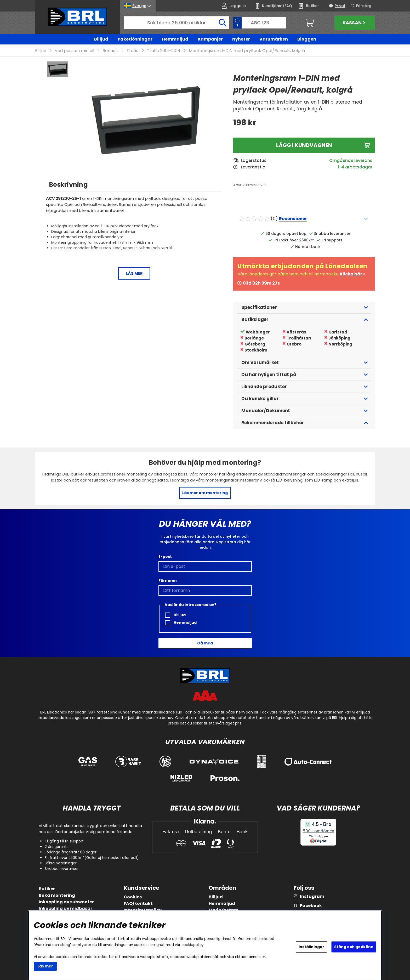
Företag (364, 6)
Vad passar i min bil (74, 51)
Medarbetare (224, 910)
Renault (110, 51)
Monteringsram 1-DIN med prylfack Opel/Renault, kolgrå (247, 51)
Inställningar (311, 947)
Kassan (355, 23)
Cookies (133, 897)
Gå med (205, 643)
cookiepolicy (193, 945)
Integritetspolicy (143, 910)
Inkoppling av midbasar (66, 908)
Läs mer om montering (205, 493)
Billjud (101, 39)
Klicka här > (352, 274)
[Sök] (176, 23)
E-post (165, 557)
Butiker (47, 889)
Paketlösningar (135, 39)
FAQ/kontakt (138, 903)
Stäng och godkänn (354, 947)
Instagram (312, 896)
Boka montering (57, 895)
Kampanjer (210, 39)
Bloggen (307, 39)
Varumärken (274, 39)
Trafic (133, 51)
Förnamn (168, 581)
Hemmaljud (175, 39)
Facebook (311, 906)
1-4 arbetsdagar (355, 167)
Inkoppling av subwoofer (66, 902)
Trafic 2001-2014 (164, 51)
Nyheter (241, 39)
